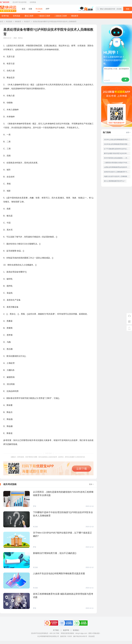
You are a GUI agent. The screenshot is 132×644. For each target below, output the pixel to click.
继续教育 (75, 16)
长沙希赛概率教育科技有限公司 (48, 636)
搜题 (128, 9)
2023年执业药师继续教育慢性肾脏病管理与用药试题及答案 (117, 144)
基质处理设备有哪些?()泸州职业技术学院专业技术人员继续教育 (55, 21)
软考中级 (5, 16)
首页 (24, 9)
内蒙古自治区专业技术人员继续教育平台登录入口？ (117, 176)
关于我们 (56, 630)
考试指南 (39, 9)
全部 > (128, 132)
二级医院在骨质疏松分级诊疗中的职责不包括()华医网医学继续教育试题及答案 (117, 163)
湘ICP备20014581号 (80, 636)
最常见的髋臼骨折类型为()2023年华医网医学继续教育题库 (117, 153)
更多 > (91, 484)
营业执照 (92, 636)
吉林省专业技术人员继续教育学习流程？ (117, 172)
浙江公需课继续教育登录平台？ (115, 181)
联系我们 (76, 630)
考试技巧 (27, 21)
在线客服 (33, 2)
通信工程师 (29, 16)
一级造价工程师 (44, 16)
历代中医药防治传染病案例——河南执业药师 (117, 158)
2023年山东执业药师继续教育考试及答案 (117, 140)
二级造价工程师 (61, 16)
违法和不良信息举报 (19, 2)
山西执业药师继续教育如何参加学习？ (117, 167)
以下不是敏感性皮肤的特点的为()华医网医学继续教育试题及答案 (117, 149)
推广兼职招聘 (5, 2)
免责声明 (66, 630)
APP (48, 9)
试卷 (30, 9)
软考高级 (17, 16)
